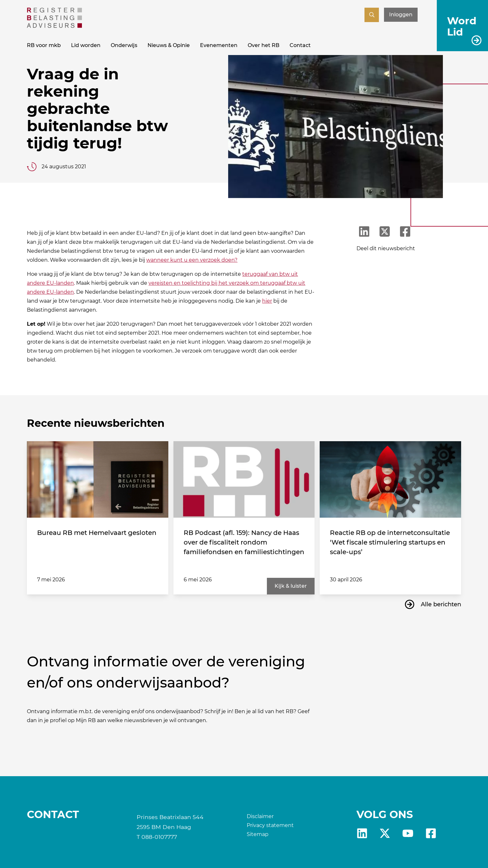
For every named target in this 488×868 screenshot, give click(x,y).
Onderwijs (124, 45)
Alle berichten (441, 604)
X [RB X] (385, 833)
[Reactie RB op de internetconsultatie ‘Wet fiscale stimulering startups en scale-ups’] (390, 480)
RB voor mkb (44, 45)
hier (267, 301)
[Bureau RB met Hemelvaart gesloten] (97, 480)
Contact (300, 45)
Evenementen (219, 45)
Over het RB (264, 45)
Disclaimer (260, 816)
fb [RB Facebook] (431, 833)
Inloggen (401, 15)
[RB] (54, 26)
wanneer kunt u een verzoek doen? (192, 260)
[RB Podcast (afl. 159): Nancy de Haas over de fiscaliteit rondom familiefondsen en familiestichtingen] (244, 480)
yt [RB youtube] (408, 833)
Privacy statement (270, 825)
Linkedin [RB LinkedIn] (362, 833)
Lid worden (86, 45)
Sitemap (258, 834)
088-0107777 (159, 837)
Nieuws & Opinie (169, 45)
